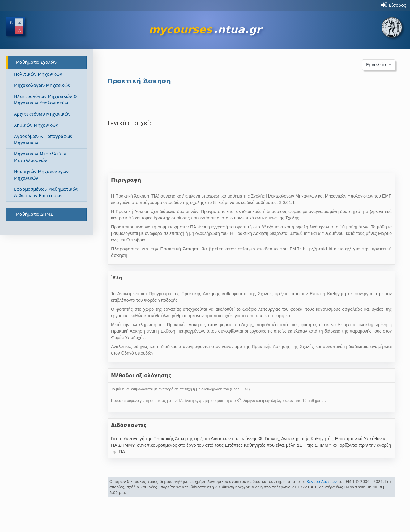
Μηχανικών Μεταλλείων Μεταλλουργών (40, 157)
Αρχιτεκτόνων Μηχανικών (42, 114)
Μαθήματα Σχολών (36, 62)
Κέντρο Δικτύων (322, 482)
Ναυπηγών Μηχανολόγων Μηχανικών (41, 175)
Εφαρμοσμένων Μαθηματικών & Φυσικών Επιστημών (46, 192)
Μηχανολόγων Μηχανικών (42, 85)
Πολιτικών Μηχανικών (38, 74)
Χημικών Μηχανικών (36, 125)
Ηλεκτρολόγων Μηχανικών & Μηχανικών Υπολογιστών (45, 100)
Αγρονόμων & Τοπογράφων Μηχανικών (43, 140)
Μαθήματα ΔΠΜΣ (34, 214)
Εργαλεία (377, 65)
